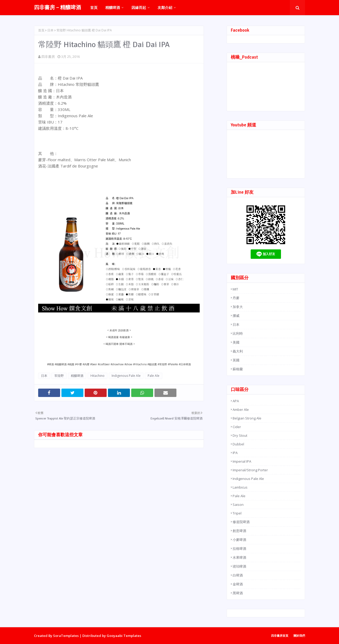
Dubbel (238, 444)
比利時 (238, 333)
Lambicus (240, 487)
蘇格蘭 (238, 369)
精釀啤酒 (77, 376)
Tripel (237, 513)
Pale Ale (154, 376)
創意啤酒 (239, 531)
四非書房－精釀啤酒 (58, 7)
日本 (50, 30)
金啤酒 (238, 584)
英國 (236, 360)
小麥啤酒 (239, 540)
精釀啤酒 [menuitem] (113, 7)
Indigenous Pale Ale (126, 376)
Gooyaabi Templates (124, 636)
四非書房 (48, 57)
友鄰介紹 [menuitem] (165, 7)
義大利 (238, 351)
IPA (235, 453)
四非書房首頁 (280, 635)
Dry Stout (240, 435)
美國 (236, 342)
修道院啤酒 (241, 522)
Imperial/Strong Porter (250, 470)
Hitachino (97, 376)
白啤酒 (238, 575)
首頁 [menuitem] (94, 7)
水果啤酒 (239, 557)
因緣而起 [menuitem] (139, 7)
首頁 (41, 30)
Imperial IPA (242, 461)
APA (236, 401)
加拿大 (238, 307)
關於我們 (299, 635)
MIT (235, 289)
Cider (237, 427)
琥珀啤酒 (239, 566)
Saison (238, 505)
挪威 (236, 316)
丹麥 (236, 298)
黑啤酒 (238, 593)
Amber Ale (241, 410)
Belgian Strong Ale (247, 418)
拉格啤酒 (239, 548)
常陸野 (59, 376)
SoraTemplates (66, 636)
